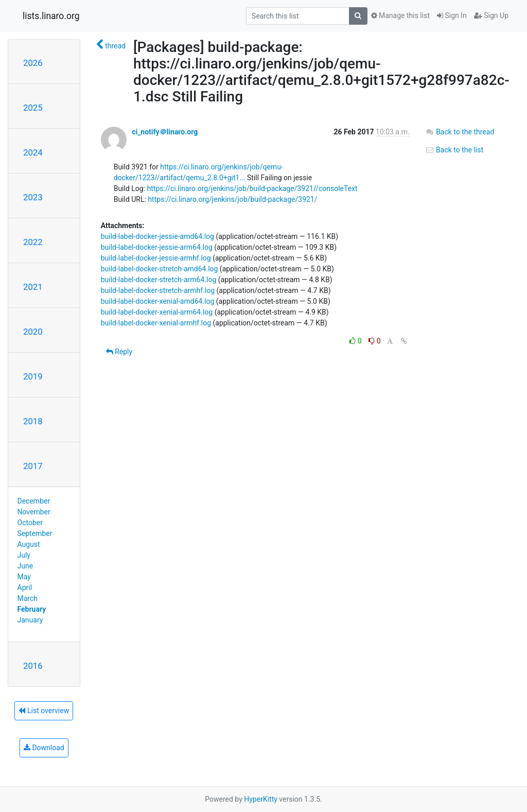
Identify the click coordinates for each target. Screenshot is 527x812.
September (35, 533)
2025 (33, 108)
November (34, 512)
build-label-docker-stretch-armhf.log (158, 290)
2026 (33, 63)
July (24, 555)
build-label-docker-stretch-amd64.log (160, 269)
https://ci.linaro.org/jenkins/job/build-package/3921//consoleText (252, 188)
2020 (33, 332)
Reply (119, 352)
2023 (33, 197)
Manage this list (400, 15)
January (30, 620)
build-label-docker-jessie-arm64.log (157, 247)
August (29, 544)
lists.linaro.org (51, 16)
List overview (44, 711)
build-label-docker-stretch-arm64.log (159, 280)
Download (44, 748)
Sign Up (491, 15)
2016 (33, 666)
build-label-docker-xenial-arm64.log (157, 312)
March (28, 598)
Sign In (452, 15)
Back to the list (454, 150)
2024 (33, 152)
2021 (33, 287)
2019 (33, 376)
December (34, 501)
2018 (33, 421)
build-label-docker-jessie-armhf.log (156, 258)
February (32, 609)
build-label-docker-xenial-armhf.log (156, 323)
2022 (33, 242)
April (25, 588)
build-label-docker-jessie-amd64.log (157, 236)
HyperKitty (261, 799)
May (24, 577)
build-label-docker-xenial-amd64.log (158, 301)
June (25, 566)
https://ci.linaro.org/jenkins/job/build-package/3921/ (232, 199)
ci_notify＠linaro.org (165, 132)
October (30, 523)
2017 (33, 466)
